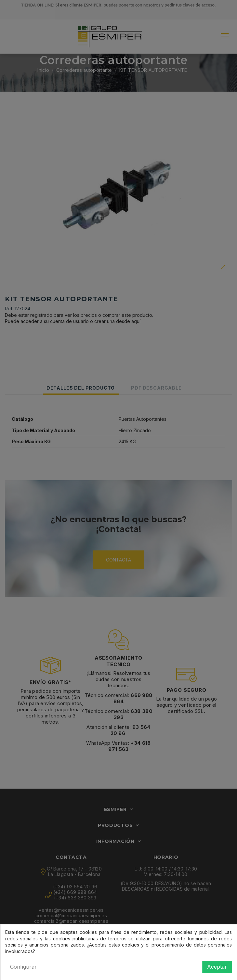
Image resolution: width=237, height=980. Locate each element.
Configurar (23, 967)
